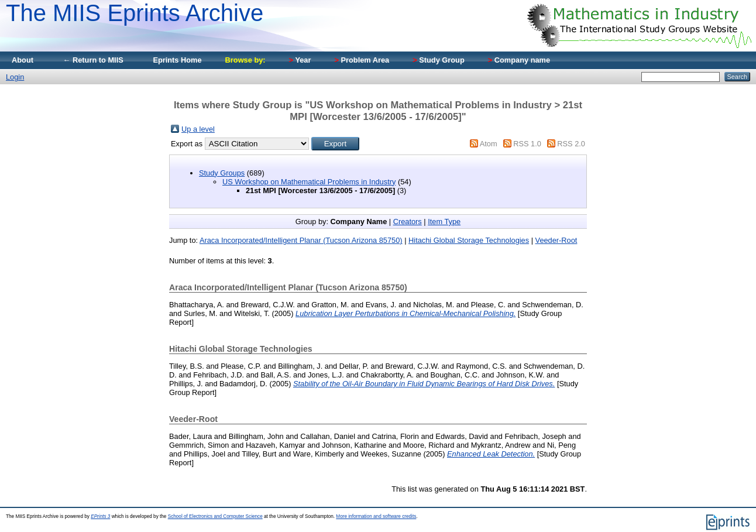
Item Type (444, 222)
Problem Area (362, 60)
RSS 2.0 (571, 144)
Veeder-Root (556, 240)
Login (15, 77)
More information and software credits (376, 516)
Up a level (198, 129)
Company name (519, 60)
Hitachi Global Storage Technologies (469, 240)
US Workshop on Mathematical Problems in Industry (309, 182)
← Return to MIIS (93, 60)
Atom (489, 144)
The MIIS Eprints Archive (135, 13)
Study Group (439, 60)
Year (300, 60)
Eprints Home (177, 60)
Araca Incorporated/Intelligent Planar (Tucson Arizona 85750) (301, 240)
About (23, 60)
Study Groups (222, 173)
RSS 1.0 (527, 144)
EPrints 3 (100, 516)
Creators (408, 222)
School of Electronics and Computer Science (215, 516)
